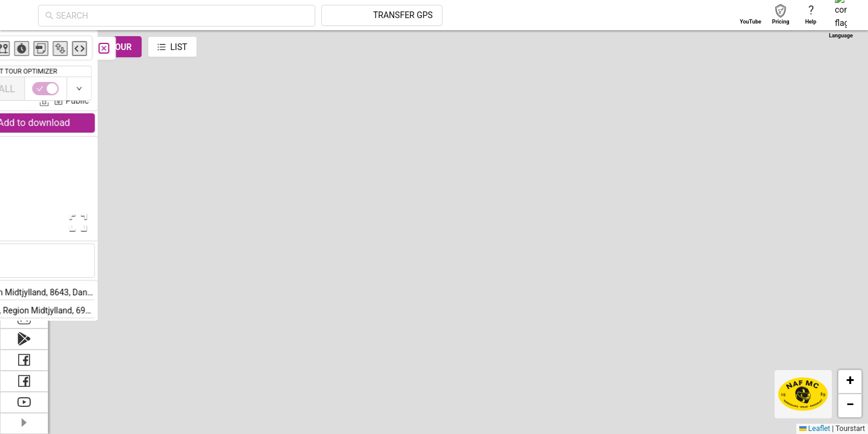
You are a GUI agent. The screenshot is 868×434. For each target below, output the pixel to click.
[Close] (268, 48)
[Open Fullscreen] (240, 222)
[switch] (816, 89)
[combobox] (291, 16)
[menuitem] (24, 45)
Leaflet (815, 429)
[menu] (24, 169)
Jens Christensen (220, 83)
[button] (850, 382)
